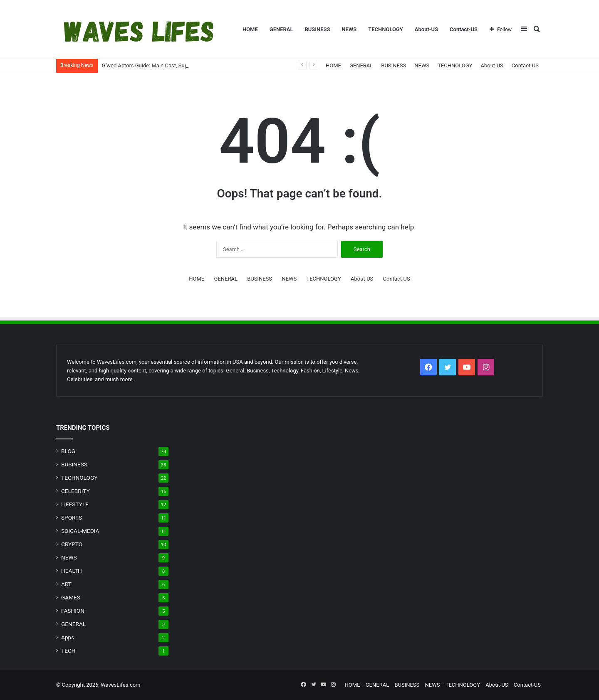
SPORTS (72, 518)
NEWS (349, 29)
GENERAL (281, 29)
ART (66, 584)
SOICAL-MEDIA (80, 531)
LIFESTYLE (75, 504)
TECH (68, 651)
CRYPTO (72, 544)
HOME (250, 29)
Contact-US (464, 29)
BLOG (68, 451)
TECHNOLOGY (386, 29)
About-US (426, 29)
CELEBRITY (75, 491)
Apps (68, 637)
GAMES (71, 597)
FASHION (73, 611)
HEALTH (72, 571)
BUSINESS (317, 29)
